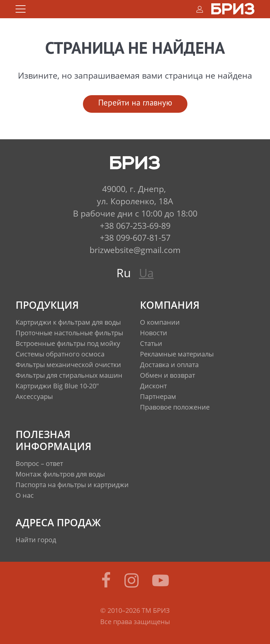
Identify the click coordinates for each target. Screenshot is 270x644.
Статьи (151, 343)
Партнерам (158, 396)
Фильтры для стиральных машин (69, 375)
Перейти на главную (135, 103)
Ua (146, 273)
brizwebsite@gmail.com (135, 250)
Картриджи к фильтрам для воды (68, 322)
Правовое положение (175, 407)
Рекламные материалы (177, 354)
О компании (160, 322)
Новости (154, 333)
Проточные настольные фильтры (69, 333)
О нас (25, 495)
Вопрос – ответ (39, 463)
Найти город (36, 540)
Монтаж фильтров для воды (60, 474)
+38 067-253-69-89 (135, 225)
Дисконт (153, 386)
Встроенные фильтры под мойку (68, 343)
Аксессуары (34, 396)
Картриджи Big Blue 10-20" (57, 386)
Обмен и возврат (168, 375)
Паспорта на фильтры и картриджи (72, 485)
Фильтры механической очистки (68, 365)
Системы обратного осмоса (60, 354)
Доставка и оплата (169, 365)
